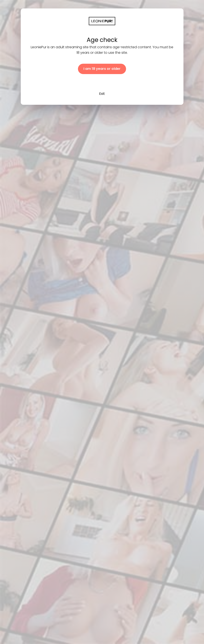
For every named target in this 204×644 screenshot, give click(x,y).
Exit (102, 94)
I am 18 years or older (102, 69)
